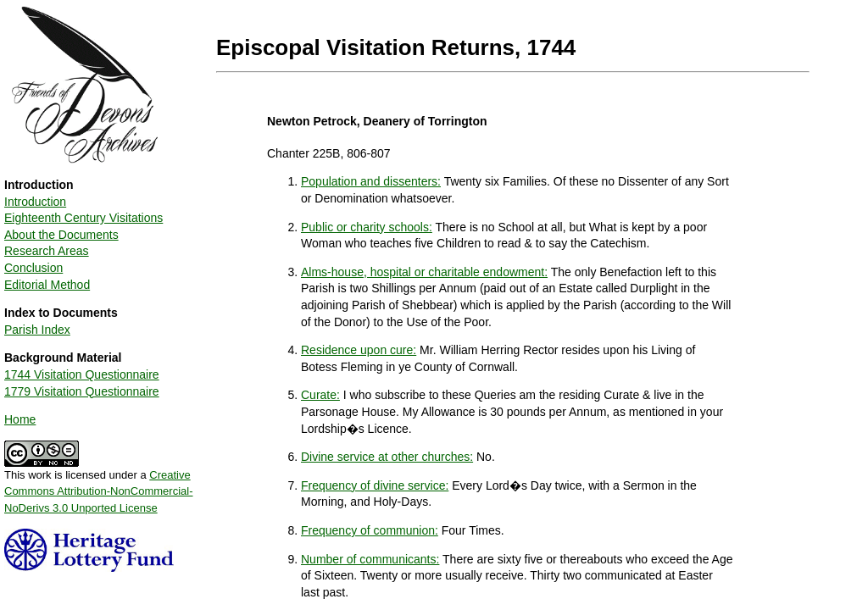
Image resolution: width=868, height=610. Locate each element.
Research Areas (47, 251)
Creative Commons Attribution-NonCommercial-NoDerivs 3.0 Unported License (99, 491)
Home (20, 419)
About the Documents (61, 235)
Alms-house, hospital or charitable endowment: (424, 272)
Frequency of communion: (370, 530)
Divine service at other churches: (387, 457)
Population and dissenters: (371, 181)
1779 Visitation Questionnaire (82, 391)
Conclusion (33, 268)
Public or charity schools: (367, 227)
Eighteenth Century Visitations (83, 218)
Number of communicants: (370, 559)
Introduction (35, 202)
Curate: (320, 395)
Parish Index (37, 330)
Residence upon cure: (359, 350)
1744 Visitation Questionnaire (82, 374)
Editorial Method (47, 285)
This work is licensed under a (99, 485)
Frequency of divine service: (375, 485)
